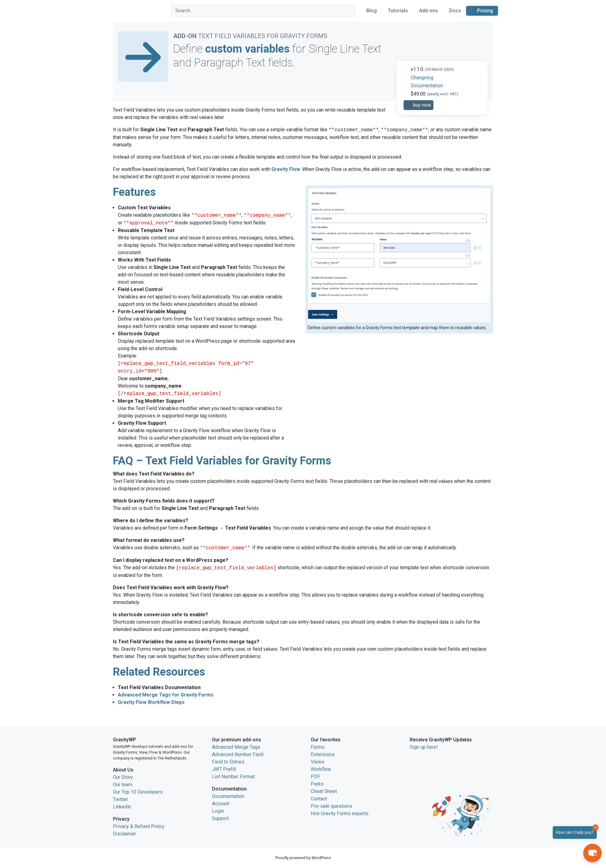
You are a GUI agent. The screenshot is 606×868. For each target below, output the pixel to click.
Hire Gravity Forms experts (340, 813)
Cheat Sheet (324, 791)
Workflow (321, 769)
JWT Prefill (224, 769)
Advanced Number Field (238, 754)
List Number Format (233, 777)
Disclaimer (124, 834)
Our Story (123, 777)
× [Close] (596, 827)
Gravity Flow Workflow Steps (151, 702)
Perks (317, 784)
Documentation (427, 86)
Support (220, 818)
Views (317, 762)
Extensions (323, 754)
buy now (422, 105)
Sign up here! (424, 747)
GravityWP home (126, 10)
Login (218, 811)
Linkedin (122, 807)
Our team (123, 785)
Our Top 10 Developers (138, 792)
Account (221, 804)
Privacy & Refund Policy (139, 826)
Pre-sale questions (331, 806)
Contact (319, 799)
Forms (318, 747)
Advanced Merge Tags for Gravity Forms (166, 695)
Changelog (422, 78)
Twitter (120, 799)
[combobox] (263, 11)
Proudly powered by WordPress (303, 858)
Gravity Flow (286, 169)
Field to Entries (228, 762)
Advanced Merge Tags (236, 747)
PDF (315, 777)
